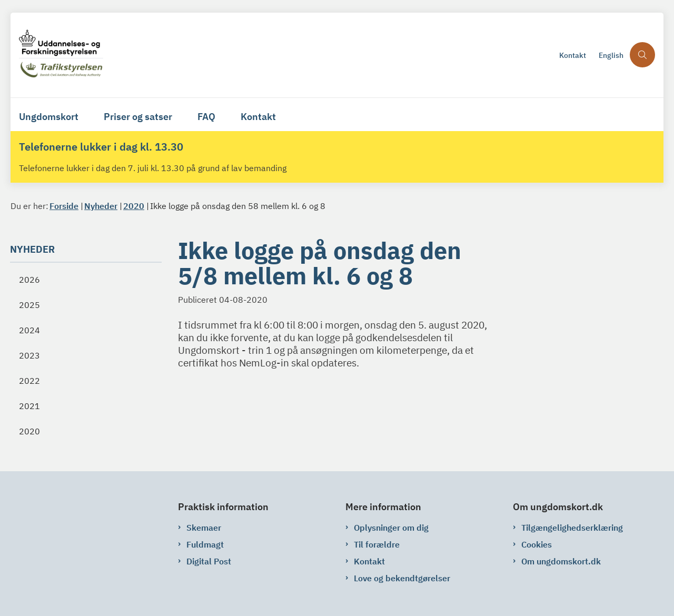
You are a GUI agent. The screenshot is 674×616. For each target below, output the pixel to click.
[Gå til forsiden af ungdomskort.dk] (286, 55)
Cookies (537, 544)
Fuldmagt (205, 544)
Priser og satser (138, 117)
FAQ (206, 117)
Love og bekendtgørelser (402, 578)
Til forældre (377, 544)
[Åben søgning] (642, 55)
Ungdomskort (49, 117)
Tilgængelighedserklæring (572, 528)
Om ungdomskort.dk (561, 561)
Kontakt (258, 117)
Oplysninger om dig (391, 528)
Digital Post (209, 561)
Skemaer (204, 528)
